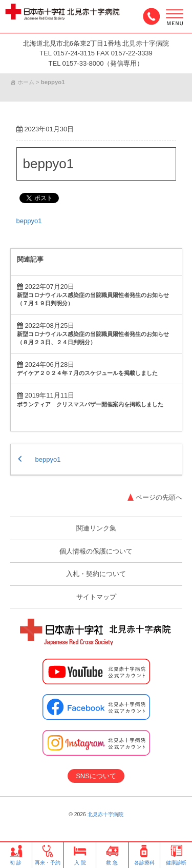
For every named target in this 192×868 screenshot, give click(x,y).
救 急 (112, 855)
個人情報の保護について (96, 551)
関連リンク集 (96, 528)
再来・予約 (48, 855)
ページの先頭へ (159, 497)
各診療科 (144, 855)
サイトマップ (96, 597)
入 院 (80, 855)
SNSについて (96, 776)
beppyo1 (49, 164)
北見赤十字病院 (105, 814)
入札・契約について (96, 574)
